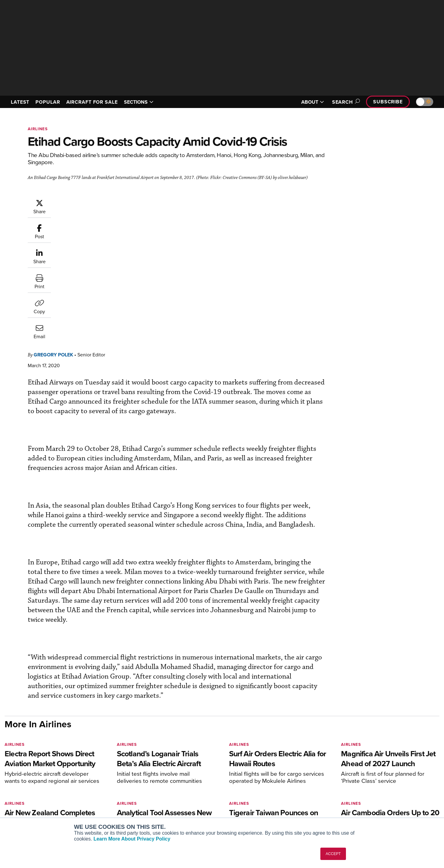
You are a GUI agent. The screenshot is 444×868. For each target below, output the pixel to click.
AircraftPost (102, 787)
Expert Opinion (285, 779)
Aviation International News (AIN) (124, 779)
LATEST (20, 102)
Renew (185, 787)
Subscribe (388, 102)
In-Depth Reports (287, 787)
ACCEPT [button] (333, 854)
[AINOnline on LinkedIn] (43, 761)
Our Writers (374, 779)
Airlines (38, 129)
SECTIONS (139, 102)
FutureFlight (99, 804)
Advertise (375, 804)
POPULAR (48, 102)
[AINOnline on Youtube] (18, 761)
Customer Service (196, 779)
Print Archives (284, 770)
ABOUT (313, 102)
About (368, 770)
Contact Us (373, 795)
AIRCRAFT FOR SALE (92, 102)
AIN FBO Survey (106, 770)
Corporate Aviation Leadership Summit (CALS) (125, 815)
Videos (277, 795)
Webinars (279, 804)
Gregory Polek (90, 202)
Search (345, 102)
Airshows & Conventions (294, 812)
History (369, 787)
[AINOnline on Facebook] (7, 761)
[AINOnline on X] (31, 761)
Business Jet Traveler (112, 795)
